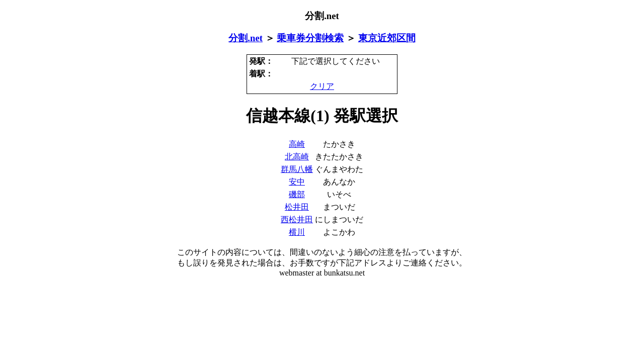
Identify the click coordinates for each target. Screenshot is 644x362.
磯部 (297, 194)
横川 (297, 232)
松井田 (297, 207)
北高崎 (297, 157)
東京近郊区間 (387, 38)
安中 (297, 182)
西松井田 (297, 219)
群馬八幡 (297, 169)
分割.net (246, 38)
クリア (322, 86)
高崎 (297, 144)
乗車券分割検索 (310, 38)
